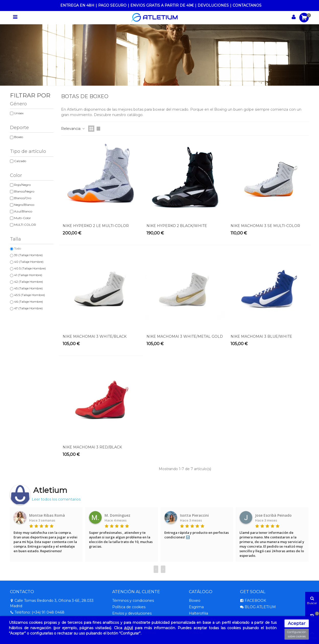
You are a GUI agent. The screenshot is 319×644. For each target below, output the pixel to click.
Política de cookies (129, 607)
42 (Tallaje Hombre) (29, 282)
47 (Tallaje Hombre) (28, 308)
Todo (18, 248)
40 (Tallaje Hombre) (29, 262)
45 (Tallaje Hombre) (28, 288)
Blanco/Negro (24, 191)
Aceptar (297, 623)
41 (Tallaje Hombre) (28, 275)
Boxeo (19, 137)
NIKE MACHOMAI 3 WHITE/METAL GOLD (185, 336)
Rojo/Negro (22, 185)
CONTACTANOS (247, 5)
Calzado (20, 161)
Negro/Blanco (24, 205)
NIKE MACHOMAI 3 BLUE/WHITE (261, 336)
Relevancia (73, 129)
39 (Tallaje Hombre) (28, 255)
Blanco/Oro (23, 198)
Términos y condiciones (133, 601)
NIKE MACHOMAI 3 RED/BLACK (92, 447)
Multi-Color (22, 218)
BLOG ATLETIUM (258, 607)
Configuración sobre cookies (297, 634)
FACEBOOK (253, 601)
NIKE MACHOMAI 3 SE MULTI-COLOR (265, 226)
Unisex (19, 113)
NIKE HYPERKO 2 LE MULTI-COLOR (96, 226)
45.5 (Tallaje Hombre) (30, 295)
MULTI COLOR (25, 225)
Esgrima (196, 607)
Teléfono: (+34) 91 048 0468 (37, 612)
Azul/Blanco (23, 211)
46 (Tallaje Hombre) (29, 302)
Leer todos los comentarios (56, 499)
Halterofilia (198, 613)
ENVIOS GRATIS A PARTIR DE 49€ (162, 5)
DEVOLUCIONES (213, 5)
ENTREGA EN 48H (77, 5)
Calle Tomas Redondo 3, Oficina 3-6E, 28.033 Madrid (52, 603)
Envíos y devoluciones (132, 613)
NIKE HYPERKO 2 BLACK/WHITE (177, 226)
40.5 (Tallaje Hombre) (30, 268)
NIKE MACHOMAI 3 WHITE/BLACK (95, 336)
